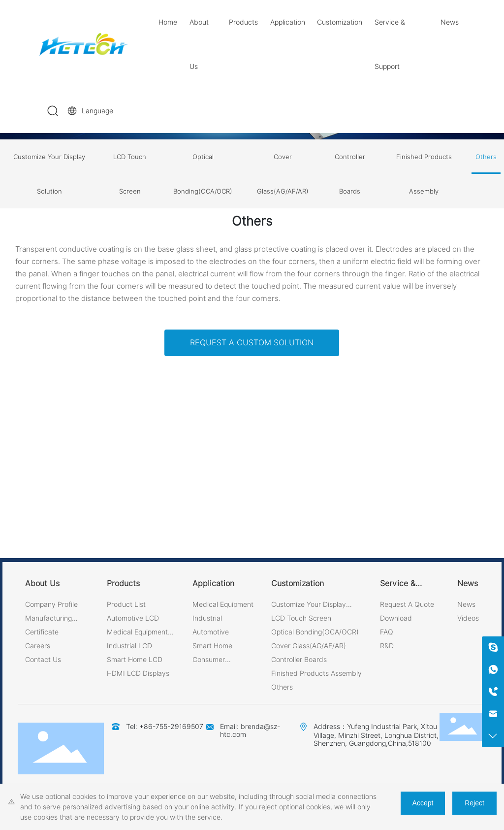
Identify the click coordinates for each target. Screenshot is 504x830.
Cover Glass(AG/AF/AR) (283, 174)
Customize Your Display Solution (49, 174)
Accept (423, 803)
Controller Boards (350, 174)
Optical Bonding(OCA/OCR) (203, 174)
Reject (474, 803)
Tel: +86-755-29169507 (165, 727)
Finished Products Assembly (424, 174)
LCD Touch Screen (130, 174)
